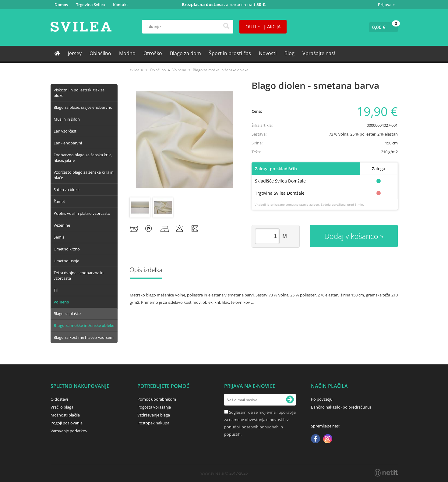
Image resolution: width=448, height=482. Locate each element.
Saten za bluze (67, 190)
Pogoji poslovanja (67, 423)
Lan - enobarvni (68, 143)
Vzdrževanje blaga (154, 415)
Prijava (386, 5)
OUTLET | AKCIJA (263, 27)
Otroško (153, 53)
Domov (61, 5)
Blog (289, 53)
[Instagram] (328, 439)
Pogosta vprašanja (154, 407)
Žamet (59, 201)
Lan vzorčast (65, 131)
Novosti (268, 53)
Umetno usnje (66, 261)
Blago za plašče (67, 314)
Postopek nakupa (153, 423)
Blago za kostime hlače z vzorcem (84, 337)
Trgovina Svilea (91, 5)
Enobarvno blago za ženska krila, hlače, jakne (83, 158)
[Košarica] (382, 27)
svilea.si (136, 70)
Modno (127, 53)
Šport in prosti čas (230, 53)
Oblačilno (100, 53)
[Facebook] (316, 439)
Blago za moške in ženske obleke (84, 325)
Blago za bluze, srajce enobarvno (83, 107)
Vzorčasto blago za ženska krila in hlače (84, 175)
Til (56, 290)
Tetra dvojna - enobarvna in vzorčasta (79, 275)
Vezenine (62, 225)
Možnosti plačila (65, 415)
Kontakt (120, 5)
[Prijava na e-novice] (290, 400)
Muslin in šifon (67, 119)
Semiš (59, 237)
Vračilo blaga (62, 407)
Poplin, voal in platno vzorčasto (82, 213)
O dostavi (59, 399)
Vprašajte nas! (319, 53)
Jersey (75, 53)
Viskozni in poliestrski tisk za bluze (79, 93)
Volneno (61, 302)
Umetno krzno (67, 249)
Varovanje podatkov (69, 431)
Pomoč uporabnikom (157, 399)
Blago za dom (185, 53)
